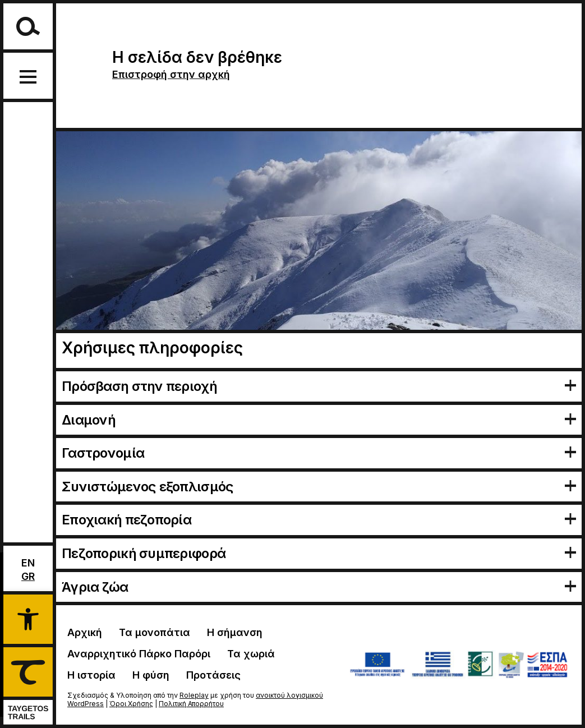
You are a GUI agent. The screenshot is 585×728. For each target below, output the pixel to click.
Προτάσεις (213, 675)
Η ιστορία (91, 675)
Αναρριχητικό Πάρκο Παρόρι (139, 654)
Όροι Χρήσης (131, 704)
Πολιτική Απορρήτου (191, 704)
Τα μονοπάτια (155, 632)
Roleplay (194, 695)
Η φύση (151, 675)
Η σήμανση (235, 632)
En (28, 563)
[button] (28, 618)
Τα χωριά (251, 654)
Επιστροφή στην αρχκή (171, 74)
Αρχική (85, 632)
